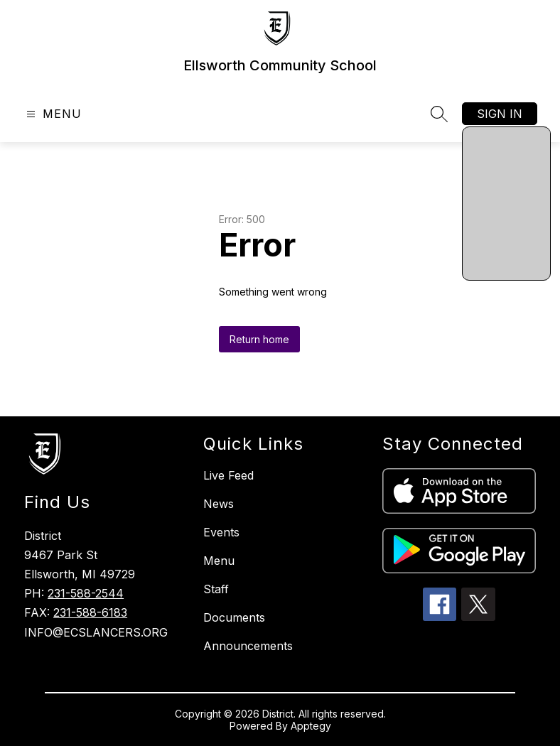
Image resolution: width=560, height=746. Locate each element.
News (219, 504)
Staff (216, 589)
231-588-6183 (90, 612)
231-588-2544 (86, 593)
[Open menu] (52, 114)
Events (221, 532)
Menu (219, 561)
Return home (259, 339)
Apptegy (311, 726)
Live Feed (228, 475)
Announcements (248, 646)
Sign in (500, 114)
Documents (234, 617)
